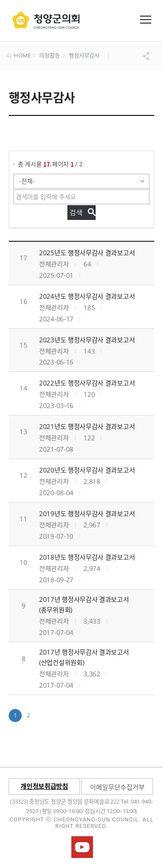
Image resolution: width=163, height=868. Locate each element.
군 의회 (46, 20)
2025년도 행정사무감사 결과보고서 (87, 253)
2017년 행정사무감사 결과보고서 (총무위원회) (84, 605)
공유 (147, 56)
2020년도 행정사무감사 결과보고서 (87, 470)
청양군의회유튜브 (82, 847)
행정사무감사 (84, 56)
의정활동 (49, 56)
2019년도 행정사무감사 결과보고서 (87, 513)
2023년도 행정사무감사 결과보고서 (87, 340)
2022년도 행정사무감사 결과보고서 (87, 383)
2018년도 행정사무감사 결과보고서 (87, 557)
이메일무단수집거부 (117, 787)
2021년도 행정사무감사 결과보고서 (87, 426)
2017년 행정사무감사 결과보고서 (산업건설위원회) (84, 657)
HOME (18, 56)
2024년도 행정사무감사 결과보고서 (87, 296)
